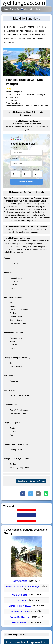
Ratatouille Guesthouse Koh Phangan (23, 587)
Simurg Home (20, 600)
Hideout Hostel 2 (20, 623)
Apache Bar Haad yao (20, 617)
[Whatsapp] (46, 494)
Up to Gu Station (20, 595)
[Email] (38, 494)
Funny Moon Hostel (20, 612)
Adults (24, 169)
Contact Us (14, 9)
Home (6, 9)
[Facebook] (23, 494)
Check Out (14, 159)
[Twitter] (31, 494)
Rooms (13, 169)
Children (36, 169)
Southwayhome (20, 581)
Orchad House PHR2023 (20, 606)
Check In (14, 148)
